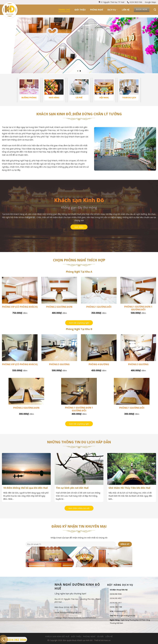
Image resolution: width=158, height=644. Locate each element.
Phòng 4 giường (99, 364)
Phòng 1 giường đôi (99, 307)
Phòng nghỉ (97, 10)
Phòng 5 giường (59, 364)
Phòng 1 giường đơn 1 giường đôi (138, 308)
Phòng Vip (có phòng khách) (20, 307)
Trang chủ (64, 10)
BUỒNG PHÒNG (29, 98)
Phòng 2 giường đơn (59, 307)
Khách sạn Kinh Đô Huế (57, 636)
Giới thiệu (80, 10)
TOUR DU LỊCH (129, 98)
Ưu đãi (100, 636)
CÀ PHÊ (79, 98)
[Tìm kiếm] (155, 10)
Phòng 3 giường (138, 364)
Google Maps (150, 2)
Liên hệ (126, 10)
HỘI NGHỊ (104, 98)
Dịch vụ (113, 10)
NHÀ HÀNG (54, 98)
